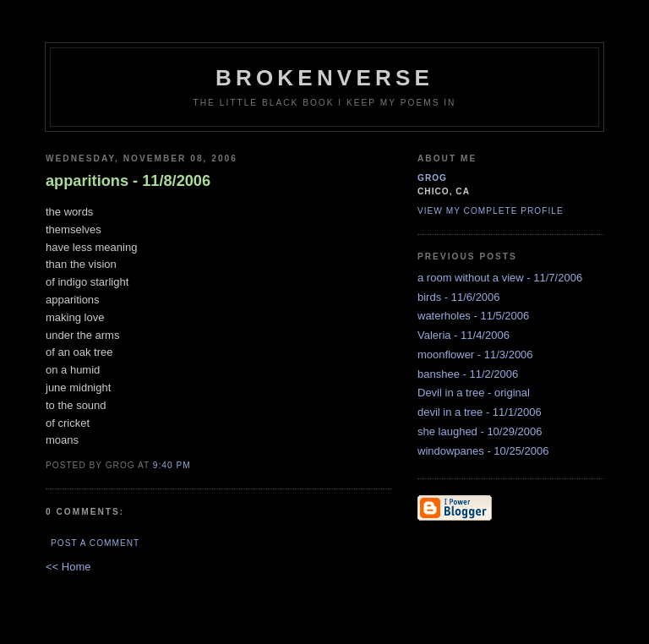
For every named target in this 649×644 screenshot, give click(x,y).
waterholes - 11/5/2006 (473, 316)
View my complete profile (491, 211)
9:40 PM (172, 465)
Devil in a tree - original (474, 393)
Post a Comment (95, 543)
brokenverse (324, 78)
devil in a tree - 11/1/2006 (480, 412)
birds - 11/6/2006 (459, 297)
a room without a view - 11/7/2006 (500, 278)
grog (432, 178)
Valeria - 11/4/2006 (464, 335)
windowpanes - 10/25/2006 (483, 451)
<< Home (68, 567)
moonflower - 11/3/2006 (475, 355)
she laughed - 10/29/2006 (480, 431)
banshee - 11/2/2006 (468, 374)
